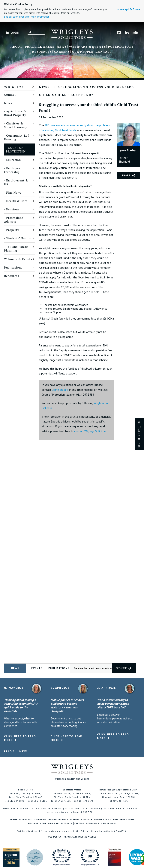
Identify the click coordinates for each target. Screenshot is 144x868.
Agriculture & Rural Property (15, 113)
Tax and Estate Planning (16, 249)
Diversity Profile (81, 820)
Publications (121, 47)
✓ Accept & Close (129, 9)
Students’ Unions (19, 238)
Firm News (14, 192)
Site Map (33, 823)
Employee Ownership (12, 170)
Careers (62, 52)
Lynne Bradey (60, 390)
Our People (83, 52)
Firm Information (124, 820)
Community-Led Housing (17, 137)
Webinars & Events (87, 47)
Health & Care (17, 201)
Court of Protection (16, 149)
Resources (42, 52)
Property (13, 230)
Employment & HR (16, 182)
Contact (104, 52)
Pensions (13, 209)
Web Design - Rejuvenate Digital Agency (72, 837)
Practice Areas (39, 47)
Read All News (16, 751)
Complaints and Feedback (56, 823)
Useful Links (109, 823)
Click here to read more (20, 738)
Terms (13, 820)
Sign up (124, 668)
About (16, 47)
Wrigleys (14, 87)
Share (126, 175)
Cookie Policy (103, 820)
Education (13, 160)
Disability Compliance (33, 820)
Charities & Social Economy (16, 125)
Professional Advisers (14, 220)
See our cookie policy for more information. (27, 17)
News (62, 47)
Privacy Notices (58, 820)
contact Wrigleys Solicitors (90, 431)
